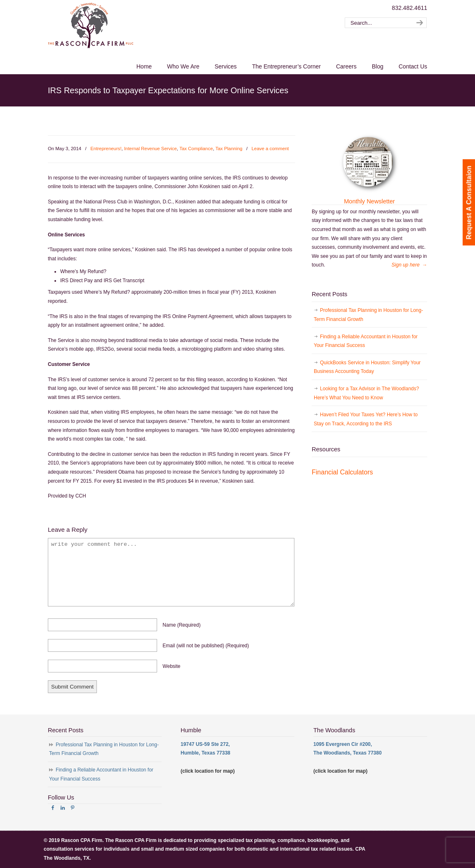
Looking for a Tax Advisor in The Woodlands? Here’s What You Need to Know (366, 393)
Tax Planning (229, 149)
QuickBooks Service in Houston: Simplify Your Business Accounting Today (367, 367)
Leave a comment (270, 149)
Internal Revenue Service (150, 149)
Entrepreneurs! (106, 149)
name (181, 625)
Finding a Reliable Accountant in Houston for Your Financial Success (366, 341)
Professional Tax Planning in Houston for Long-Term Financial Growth (368, 315)
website (171, 666)
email (206, 646)
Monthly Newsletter (369, 201)
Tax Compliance (196, 149)
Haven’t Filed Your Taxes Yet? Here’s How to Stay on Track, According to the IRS (366, 419)
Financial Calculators (342, 472)
